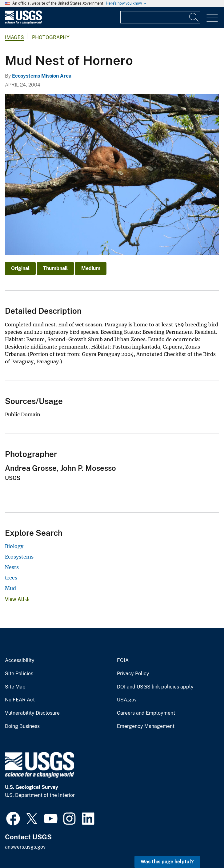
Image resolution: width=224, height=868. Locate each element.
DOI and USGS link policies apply (155, 687)
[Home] (23, 23)
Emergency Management (146, 726)
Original (20, 268)
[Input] (160, 17)
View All (17, 599)
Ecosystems (19, 557)
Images (14, 37)
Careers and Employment (146, 713)
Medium (91, 268)
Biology (14, 546)
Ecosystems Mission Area (42, 76)
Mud (10, 588)
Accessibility (20, 660)
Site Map (15, 687)
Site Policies (19, 674)
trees (11, 578)
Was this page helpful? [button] (167, 862)
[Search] (194, 17)
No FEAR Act (20, 700)
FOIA (123, 660)
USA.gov (127, 700)
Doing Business (22, 726)
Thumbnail (55, 268)
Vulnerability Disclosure (32, 713)
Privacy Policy (133, 674)
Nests (12, 567)
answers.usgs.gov (25, 847)
